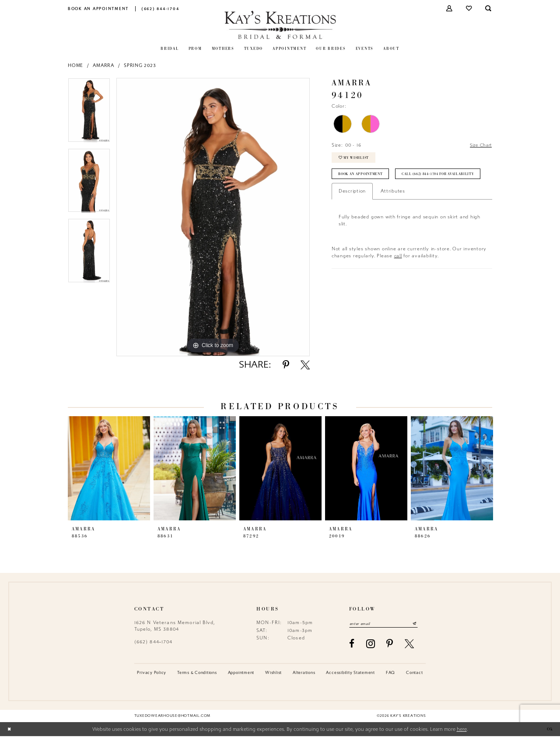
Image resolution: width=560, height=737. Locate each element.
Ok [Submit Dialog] (549, 730)
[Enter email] (387, 624)
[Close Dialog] (10, 730)
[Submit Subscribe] (421, 624)
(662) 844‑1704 (154, 642)
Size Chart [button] (479, 146)
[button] (450, 9)
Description (352, 213)
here (462, 730)
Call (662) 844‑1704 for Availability (379, 196)
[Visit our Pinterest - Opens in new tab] (390, 644)
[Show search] (489, 9)
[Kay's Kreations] (280, 25)
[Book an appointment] (98, 9)
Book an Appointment (363, 178)
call (398, 278)
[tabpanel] (89, 113)
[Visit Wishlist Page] (469, 9)
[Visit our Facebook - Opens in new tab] (352, 644)
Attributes (393, 213)
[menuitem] (98, 9)
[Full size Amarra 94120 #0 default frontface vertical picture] (213, 217)
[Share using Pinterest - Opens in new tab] (286, 365)
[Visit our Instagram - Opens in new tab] (371, 645)
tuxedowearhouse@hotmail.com (172, 716)
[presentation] (109, 468)
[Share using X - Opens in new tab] (305, 365)
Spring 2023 (140, 65)
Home (75, 65)
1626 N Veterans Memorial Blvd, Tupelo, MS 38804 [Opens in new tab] (175, 626)
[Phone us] (160, 9)
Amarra (103, 65)
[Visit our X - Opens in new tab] (409, 644)
